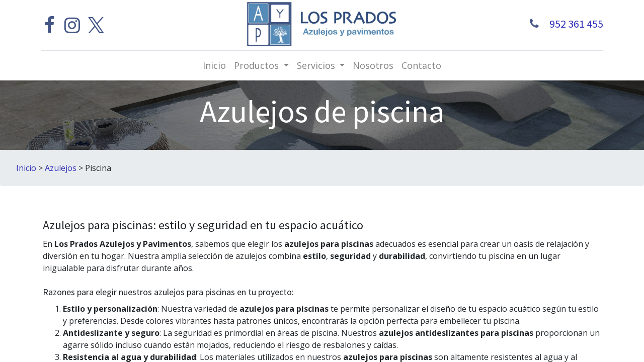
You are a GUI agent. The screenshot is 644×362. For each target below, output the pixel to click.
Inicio (26, 168)
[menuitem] (214, 66)
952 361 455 (573, 24)
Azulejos (61, 168)
